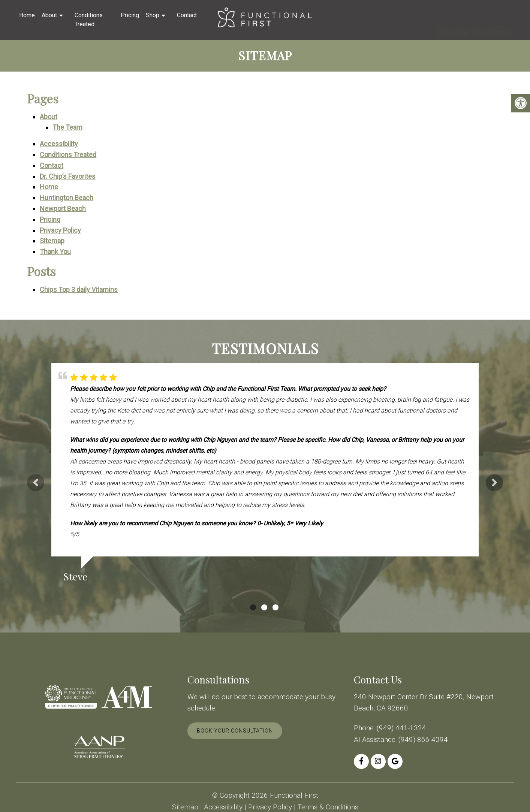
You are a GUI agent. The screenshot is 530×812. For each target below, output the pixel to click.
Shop (153, 15)
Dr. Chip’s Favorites (68, 176)
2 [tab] (264, 607)
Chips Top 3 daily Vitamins (79, 289)
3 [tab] (275, 607)
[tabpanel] (265, 476)
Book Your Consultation (474, 20)
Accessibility (59, 144)
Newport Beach (63, 209)
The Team (67, 127)
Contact (187, 15)
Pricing (130, 15)
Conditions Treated (89, 20)
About (49, 15)
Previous (36, 483)
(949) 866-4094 (423, 739)
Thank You (55, 252)
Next (494, 483)
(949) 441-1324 (401, 728)
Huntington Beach (67, 198)
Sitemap (52, 241)
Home (27, 15)
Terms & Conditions (328, 807)
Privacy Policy (60, 230)
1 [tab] (253, 607)
